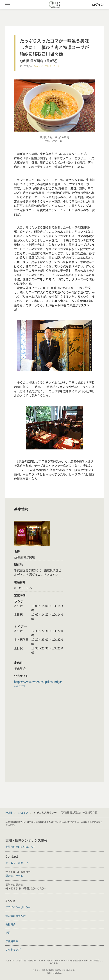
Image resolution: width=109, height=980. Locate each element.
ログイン (98, 5)
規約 (8, 933)
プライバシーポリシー (18, 907)
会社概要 (10, 924)
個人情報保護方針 (15, 916)
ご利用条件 (12, 941)
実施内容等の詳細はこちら (21, 847)
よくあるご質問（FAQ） (19, 863)
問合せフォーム (14, 875)
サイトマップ (13, 949)
